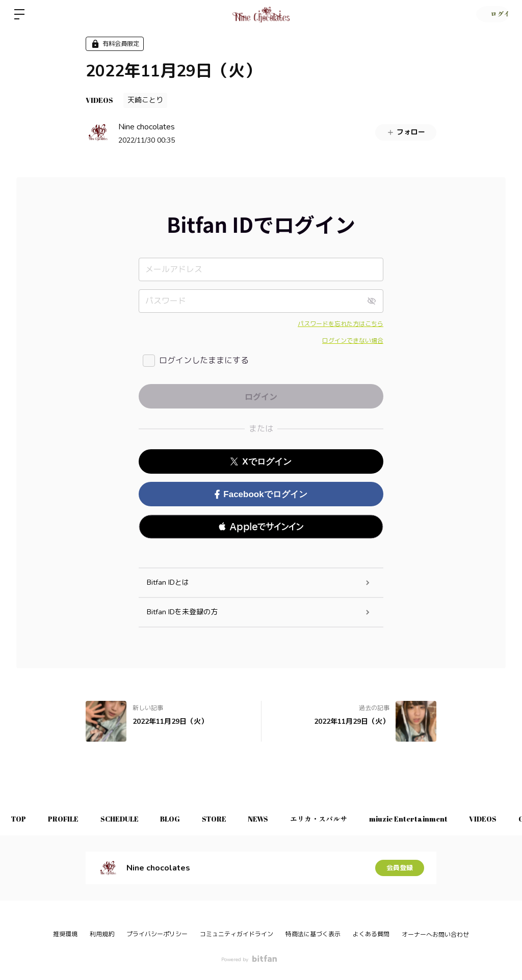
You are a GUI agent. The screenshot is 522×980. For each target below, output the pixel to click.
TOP (20, 819)
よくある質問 (371, 934)
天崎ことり (145, 100)
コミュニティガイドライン (237, 934)
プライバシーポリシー (157, 934)
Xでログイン (261, 462)
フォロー (406, 132)
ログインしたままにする (204, 361)
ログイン (491, 14)
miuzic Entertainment (436, 819)
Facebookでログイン (261, 494)
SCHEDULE (129, 819)
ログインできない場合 (353, 341)
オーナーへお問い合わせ (435, 935)
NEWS (279, 819)
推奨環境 (65, 934)
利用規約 (102, 934)
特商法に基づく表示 (313, 934)
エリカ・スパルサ (343, 819)
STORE (231, 819)
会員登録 (400, 868)
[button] (261, 527)
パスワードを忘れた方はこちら (341, 324)
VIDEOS (99, 100)
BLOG (183, 819)
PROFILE (69, 819)
